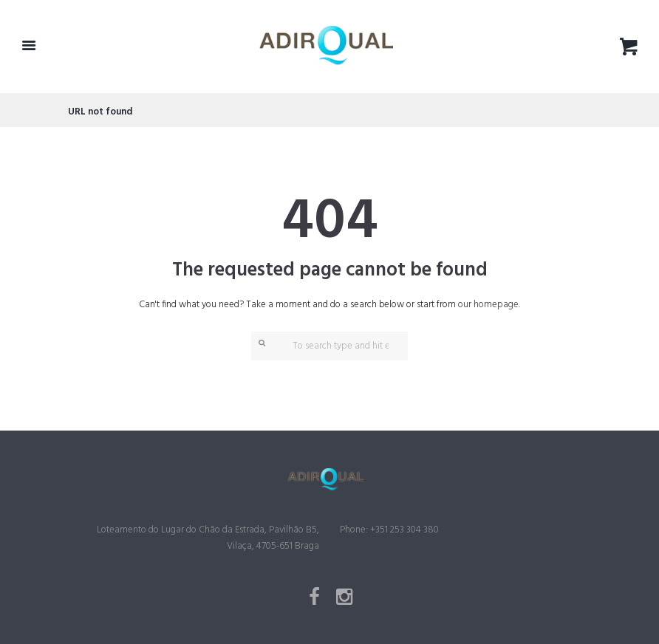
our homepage (488, 305)
